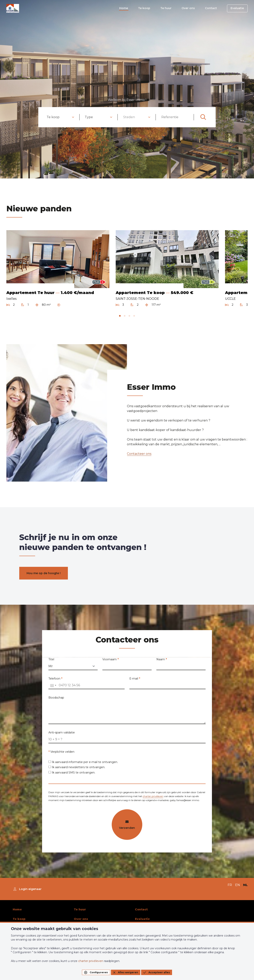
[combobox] (61, 117)
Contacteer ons (137, 454)
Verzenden (127, 827)
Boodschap (56, 700)
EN (238, 885)
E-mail (135, 681)
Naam (162, 662)
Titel (51, 662)
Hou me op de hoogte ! (44, 573)
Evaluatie (238, 8)
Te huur (168, 8)
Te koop (147, 8)
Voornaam (111, 662)
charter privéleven (153, 798)
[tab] (120, 316)
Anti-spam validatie (62, 735)
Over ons (190, 8)
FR (230, 885)
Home (127, 8)
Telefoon (55, 681)
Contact (212, 8)
